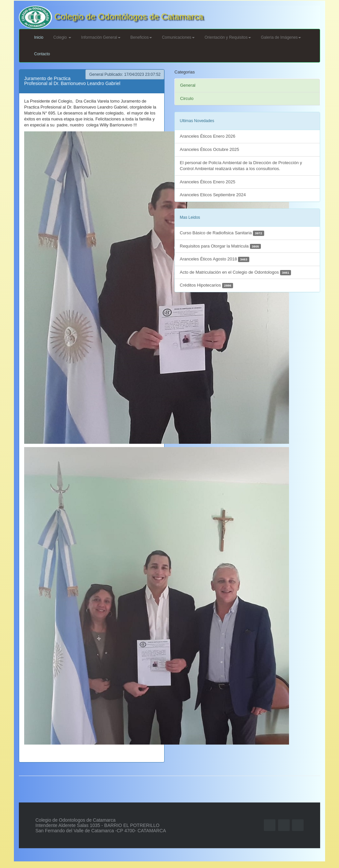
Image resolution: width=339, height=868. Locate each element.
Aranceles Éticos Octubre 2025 (209, 149)
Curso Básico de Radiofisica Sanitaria (222, 233)
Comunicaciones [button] (178, 37)
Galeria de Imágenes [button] (281, 37)
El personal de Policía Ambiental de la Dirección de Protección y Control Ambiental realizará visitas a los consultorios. (241, 166)
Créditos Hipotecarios (206, 285)
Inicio (39, 37)
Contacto (42, 54)
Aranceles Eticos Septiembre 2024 (213, 195)
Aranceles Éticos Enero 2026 (208, 136)
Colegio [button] (62, 37)
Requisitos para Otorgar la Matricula (220, 246)
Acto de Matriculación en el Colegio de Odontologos (235, 273)
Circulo (187, 98)
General (188, 85)
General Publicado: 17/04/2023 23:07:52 (125, 74)
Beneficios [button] (141, 37)
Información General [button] (101, 37)
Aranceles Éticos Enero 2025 (208, 182)
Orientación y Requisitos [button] (228, 37)
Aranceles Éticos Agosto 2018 (215, 259)
